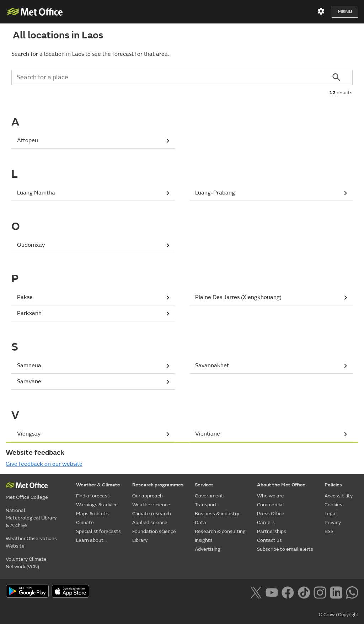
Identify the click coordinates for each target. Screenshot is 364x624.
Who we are (271, 496)
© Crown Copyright (339, 615)
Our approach (148, 496)
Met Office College (27, 497)
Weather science (151, 505)
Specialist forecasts (98, 531)
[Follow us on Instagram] (320, 592)
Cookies (333, 505)
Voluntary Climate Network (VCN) (26, 563)
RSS (329, 531)
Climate (85, 522)
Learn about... (91, 540)
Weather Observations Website (31, 542)
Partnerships (272, 531)
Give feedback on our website (44, 464)
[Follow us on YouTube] (272, 592)
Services (204, 485)
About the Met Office (281, 485)
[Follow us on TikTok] (304, 592)
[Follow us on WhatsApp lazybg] (352, 592)
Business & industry (217, 514)
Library (140, 540)
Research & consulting (220, 531)
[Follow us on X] (256, 592)
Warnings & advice (97, 505)
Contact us (269, 540)
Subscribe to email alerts (285, 549)
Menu (345, 12)
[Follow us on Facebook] (288, 592)
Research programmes (158, 485)
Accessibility (339, 496)
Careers (266, 522)
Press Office (271, 514)
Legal (331, 514)
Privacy (333, 522)
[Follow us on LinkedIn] (336, 592)
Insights (204, 540)
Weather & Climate (98, 485)
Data (200, 522)
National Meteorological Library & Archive (31, 518)
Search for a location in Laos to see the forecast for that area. (90, 54)
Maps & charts (92, 514)
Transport (206, 505)
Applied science (150, 522)
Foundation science (154, 531)
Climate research (152, 514)
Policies (333, 485)
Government (209, 496)
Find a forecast (93, 496)
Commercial (271, 505)
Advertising (208, 549)
